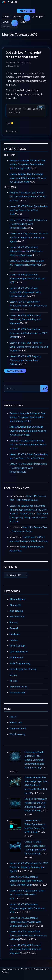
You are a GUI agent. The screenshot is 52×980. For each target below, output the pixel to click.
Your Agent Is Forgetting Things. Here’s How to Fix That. (29, 517)
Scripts (13, 675)
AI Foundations (17, 599)
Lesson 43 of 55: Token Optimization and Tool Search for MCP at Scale (28, 210)
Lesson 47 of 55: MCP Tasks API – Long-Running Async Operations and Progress (29, 347)
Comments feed (18, 728)
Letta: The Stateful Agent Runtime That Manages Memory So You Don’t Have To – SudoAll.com (28, 510)
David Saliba (14, 66)
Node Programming (20, 663)
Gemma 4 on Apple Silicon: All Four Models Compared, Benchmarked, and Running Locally (28, 164)
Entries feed (16, 723)
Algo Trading (16, 611)
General (14, 628)
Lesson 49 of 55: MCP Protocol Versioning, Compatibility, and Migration (25, 319)
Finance (14, 622)
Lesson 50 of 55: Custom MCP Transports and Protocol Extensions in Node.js (28, 306)
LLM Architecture (19, 652)
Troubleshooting (18, 687)
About (23, 22)
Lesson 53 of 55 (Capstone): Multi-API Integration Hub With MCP (27, 894)
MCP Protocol (17, 657)
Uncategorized (17, 693)
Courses (17, 17)
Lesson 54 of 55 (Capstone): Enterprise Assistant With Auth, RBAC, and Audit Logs (26, 251)
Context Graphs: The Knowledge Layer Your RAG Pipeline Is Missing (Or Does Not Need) (28, 178)
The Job (14, 681)
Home (6, 17)
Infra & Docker (17, 646)
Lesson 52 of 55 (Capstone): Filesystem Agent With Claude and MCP (27, 278)
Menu (24, 11)
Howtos (13, 131)
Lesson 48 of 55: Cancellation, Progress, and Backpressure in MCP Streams (28, 333)
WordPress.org (17, 734)
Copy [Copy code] (41, 107)
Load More (15, 371)
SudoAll (13, 2)
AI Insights (38, 17)
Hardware (15, 634)
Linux (6, 22)
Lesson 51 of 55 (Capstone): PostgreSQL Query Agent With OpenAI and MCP (25, 292)
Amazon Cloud (17, 617)
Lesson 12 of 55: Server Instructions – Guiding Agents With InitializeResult (28, 224)
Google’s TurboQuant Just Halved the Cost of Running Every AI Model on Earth (28, 197)
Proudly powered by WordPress (16, 969)
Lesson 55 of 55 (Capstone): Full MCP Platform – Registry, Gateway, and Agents (29, 237)
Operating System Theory (23, 669)
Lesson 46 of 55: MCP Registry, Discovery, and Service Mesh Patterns (25, 360)
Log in (13, 717)
